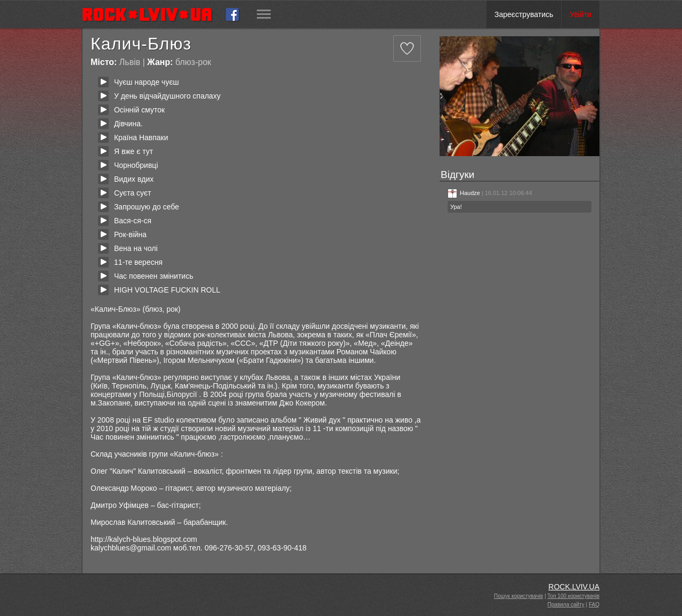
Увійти (580, 14)
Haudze (464, 193)
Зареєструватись (524, 14)
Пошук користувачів (518, 596)
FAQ (594, 605)
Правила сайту (566, 605)
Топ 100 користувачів (573, 596)
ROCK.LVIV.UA (574, 587)
